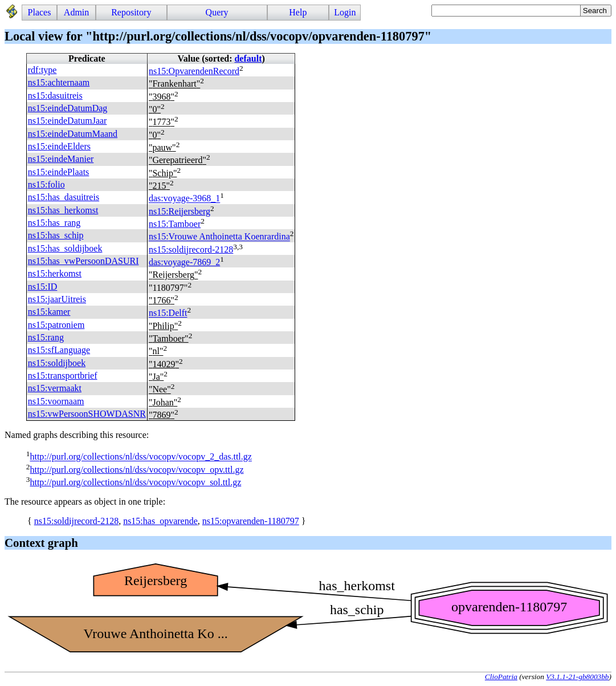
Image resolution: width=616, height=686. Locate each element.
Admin (76, 12)
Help (298, 12)
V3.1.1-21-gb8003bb (577, 677)
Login (345, 12)
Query (217, 12)
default (248, 58)
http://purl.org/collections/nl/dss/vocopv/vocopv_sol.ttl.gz (135, 482)
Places (40, 12)
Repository (131, 12)
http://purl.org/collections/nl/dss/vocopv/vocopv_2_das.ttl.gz (140, 457)
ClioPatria (501, 677)
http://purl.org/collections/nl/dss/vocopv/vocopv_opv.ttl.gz (136, 470)
